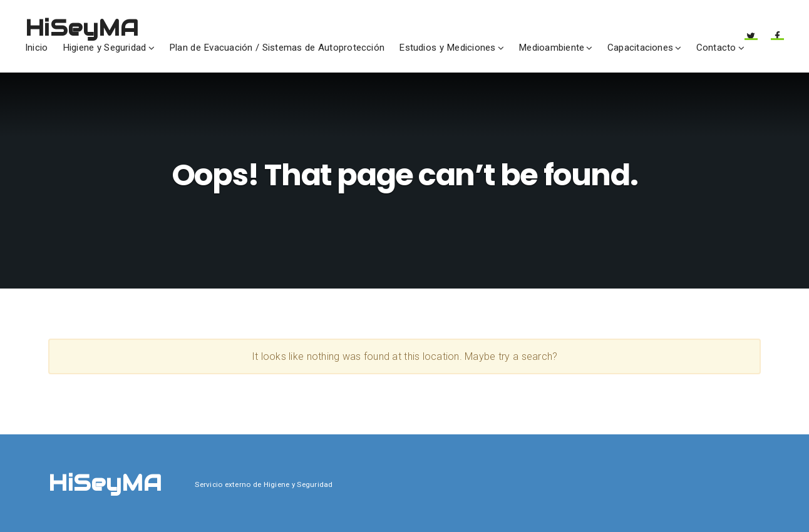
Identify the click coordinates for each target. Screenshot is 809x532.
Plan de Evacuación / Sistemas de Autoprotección (277, 48)
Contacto (716, 48)
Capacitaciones (640, 48)
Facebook (777, 40)
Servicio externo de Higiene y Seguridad (264, 484)
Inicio (36, 48)
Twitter (751, 40)
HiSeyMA (82, 28)
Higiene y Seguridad (105, 48)
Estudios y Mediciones (447, 48)
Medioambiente (551, 48)
